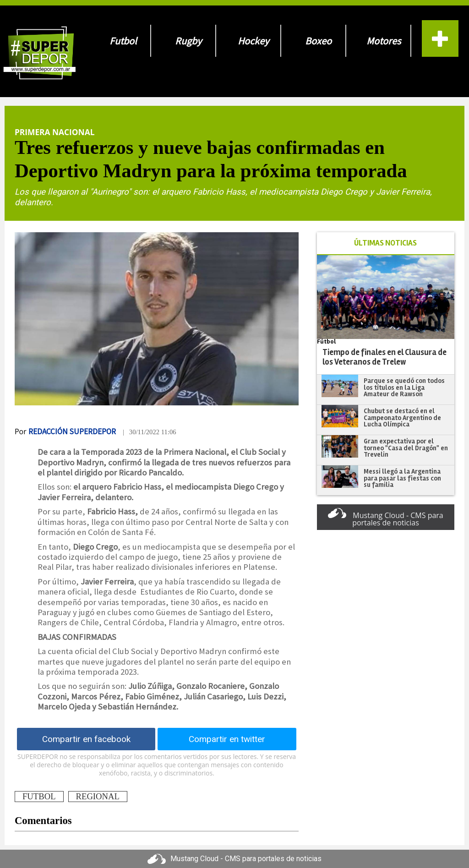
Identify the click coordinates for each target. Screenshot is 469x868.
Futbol (123, 41)
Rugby (188, 41)
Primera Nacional (55, 132)
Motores (384, 41)
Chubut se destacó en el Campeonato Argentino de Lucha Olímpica (402, 418)
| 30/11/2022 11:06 (150, 432)
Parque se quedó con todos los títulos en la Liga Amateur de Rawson (404, 387)
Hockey (253, 41)
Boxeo (318, 41)
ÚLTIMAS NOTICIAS (385, 243)
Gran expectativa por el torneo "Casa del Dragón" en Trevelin (406, 448)
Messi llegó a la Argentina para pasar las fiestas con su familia (402, 478)
